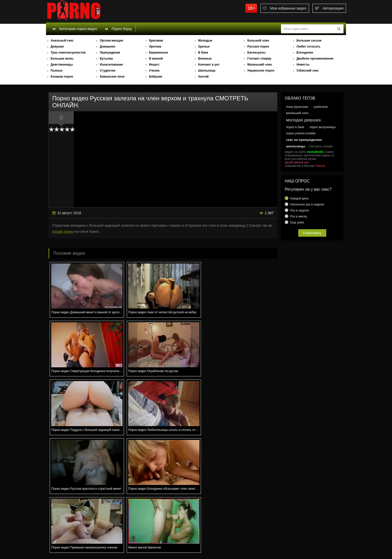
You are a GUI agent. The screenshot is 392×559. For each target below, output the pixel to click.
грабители (321, 107)
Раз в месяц (299, 216)
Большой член (258, 41)
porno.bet (83, 11)
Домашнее (107, 47)
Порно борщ (118, 29)
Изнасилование (111, 65)
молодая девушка (303, 120)
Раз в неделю (300, 210)
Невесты (303, 65)
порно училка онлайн (301, 133)
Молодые (205, 41)
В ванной (156, 59)
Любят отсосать (308, 47)
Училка (154, 71)
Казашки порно (62, 77)
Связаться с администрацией (72, 538)
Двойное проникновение (315, 59)
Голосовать (312, 233)
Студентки (107, 71)
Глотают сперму (259, 59)
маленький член (297, 113)
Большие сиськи (309, 41)
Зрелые (204, 47)
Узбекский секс (308, 71)
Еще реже (297, 222)
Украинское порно (261, 71)
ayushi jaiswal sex (297, 162)
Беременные (158, 53)
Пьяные (57, 71)
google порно (63, 231)
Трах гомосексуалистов (68, 53)
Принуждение (110, 53)
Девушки (57, 47)
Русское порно (258, 47)
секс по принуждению (304, 140)
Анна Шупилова (297, 107)
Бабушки (156, 77)
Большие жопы (62, 59)
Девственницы (62, 65)
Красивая (156, 41)
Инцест (154, 65)
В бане (203, 53)
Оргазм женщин (111, 41)
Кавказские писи (112, 77)
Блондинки (305, 53)
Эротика (155, 47)
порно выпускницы (322, 127)
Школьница (207, 71)
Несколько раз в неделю (307, 204)
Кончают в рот (209, 65)
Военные (205, 59)
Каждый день (299, 198)
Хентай (203, 77)
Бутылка (106, 59)
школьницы (296, 146)
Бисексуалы (256, 53)
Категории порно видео (75, 29)
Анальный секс (62, 41)
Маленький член (259, 65)
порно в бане (295, 127)
